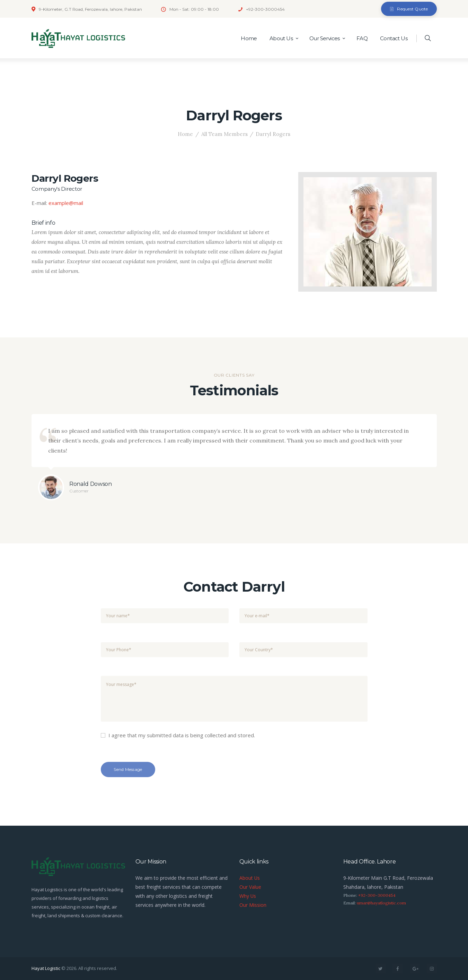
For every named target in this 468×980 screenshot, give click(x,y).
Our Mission (253, 905)
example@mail (66, 203)
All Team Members (224, 134)
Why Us (248, 896)
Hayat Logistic (46, 968)
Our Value (250, 887)
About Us (250, 878)
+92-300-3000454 (377, 895)
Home (185, 134)
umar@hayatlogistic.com (381, 903)
